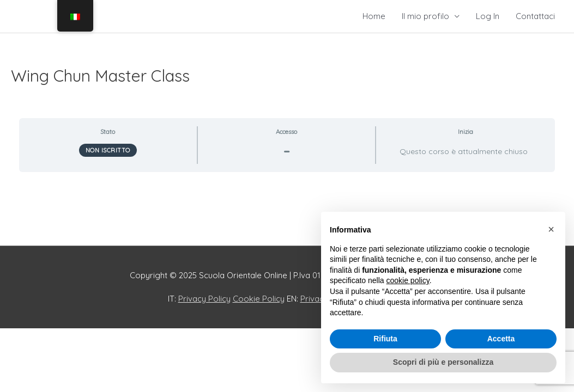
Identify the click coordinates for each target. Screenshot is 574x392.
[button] (551, 229)
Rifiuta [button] (385, 339)
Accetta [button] (501, 339)
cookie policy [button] (408, 280)
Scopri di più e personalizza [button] (443, 362)
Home (374, 16)
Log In (488, 16)
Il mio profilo (425, 16)
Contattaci (535, 16)
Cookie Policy (259, 299)
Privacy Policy (204, 299)
